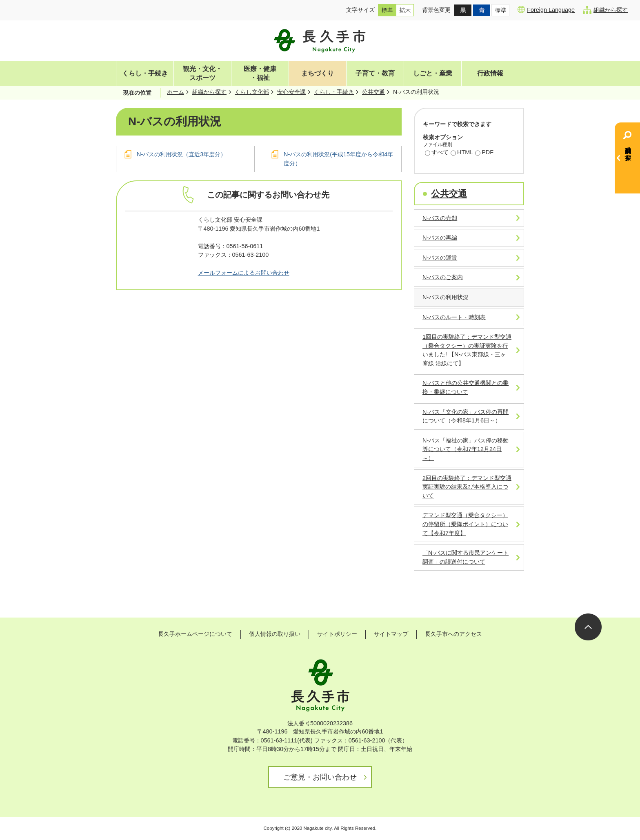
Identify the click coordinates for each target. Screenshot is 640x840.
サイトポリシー (337, 634)
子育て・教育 (375, 73)
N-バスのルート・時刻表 (454, 317)
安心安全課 (291, 92)
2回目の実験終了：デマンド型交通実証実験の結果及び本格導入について (467, 487)
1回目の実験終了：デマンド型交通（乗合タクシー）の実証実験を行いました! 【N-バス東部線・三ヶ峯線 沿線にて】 (467, 350)
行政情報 (490, 73)
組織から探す (605, 10)
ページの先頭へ (588, 627)
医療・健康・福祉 (260, 73)
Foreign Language (546, 9)
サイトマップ (391, 634)
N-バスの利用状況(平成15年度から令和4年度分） (338, 159)
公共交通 (373, 92)
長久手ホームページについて (195, 634)
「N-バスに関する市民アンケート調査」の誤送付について (466, 557)
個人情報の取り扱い (275, 634)
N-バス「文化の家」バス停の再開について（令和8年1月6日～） (466, 416)
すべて (437, 153)
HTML (462, 153)
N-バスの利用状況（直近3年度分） (181, 154)
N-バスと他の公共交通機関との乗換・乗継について (466, 387)
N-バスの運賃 (440, 258)
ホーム (176, 92)
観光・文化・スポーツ (202, 73)
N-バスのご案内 (443, 277)
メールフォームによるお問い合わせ (244, 273)
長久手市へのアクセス (453, 634)
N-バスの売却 (440, 218)
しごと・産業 (433, 73)
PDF (484, 153)
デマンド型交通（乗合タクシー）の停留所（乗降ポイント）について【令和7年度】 (465, 524)
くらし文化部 (252, 92)
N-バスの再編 (440, 238)
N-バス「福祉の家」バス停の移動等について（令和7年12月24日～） (466, 449)
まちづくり (318, 73)
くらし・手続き (145, 73)
